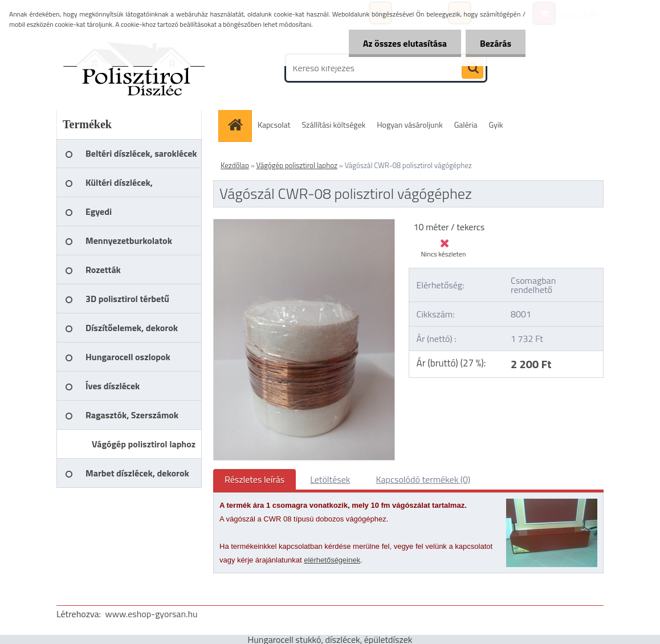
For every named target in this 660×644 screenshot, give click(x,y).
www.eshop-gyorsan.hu (152, 614)
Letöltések (330, 479)
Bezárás (496, 43)
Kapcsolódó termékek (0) (423, 479)
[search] (472, 68)
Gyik (496, 125)
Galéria (466, 125)
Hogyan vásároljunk (410, 125)
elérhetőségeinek (332, 560)
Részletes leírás (254, 479)
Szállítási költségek (334, 125)
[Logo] (135, 68)
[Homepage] (239, 125)
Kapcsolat (274, 125)
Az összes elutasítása (405, 43)
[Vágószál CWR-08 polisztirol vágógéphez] (304, 224)
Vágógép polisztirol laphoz (297, 165)
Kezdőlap (235, 165)
